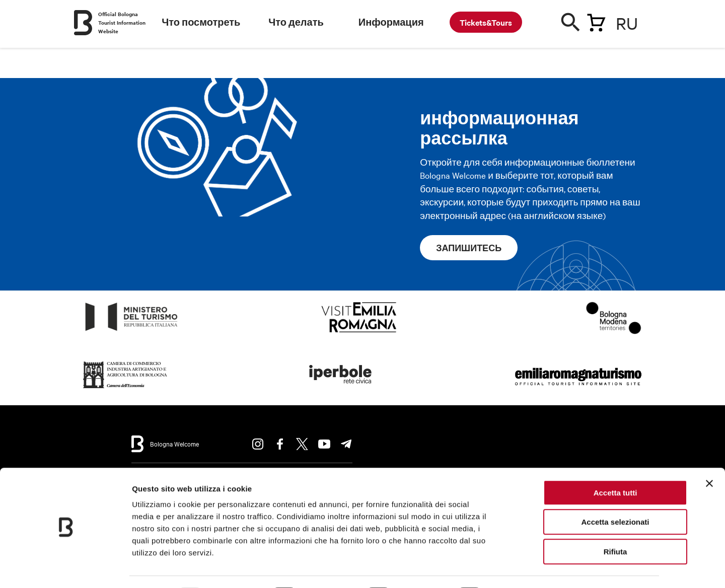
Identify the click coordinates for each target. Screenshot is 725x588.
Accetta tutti (615, 465)
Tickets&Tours (486, 22)
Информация (391, 22)
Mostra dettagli (530, 568)
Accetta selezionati (615, 495)
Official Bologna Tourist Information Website (122, 22)
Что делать (296, 22)
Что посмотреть (201, 22)
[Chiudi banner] (709, 456)
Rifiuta (615, 524)
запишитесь (469, 248)
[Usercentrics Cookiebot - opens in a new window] (65, 568)
